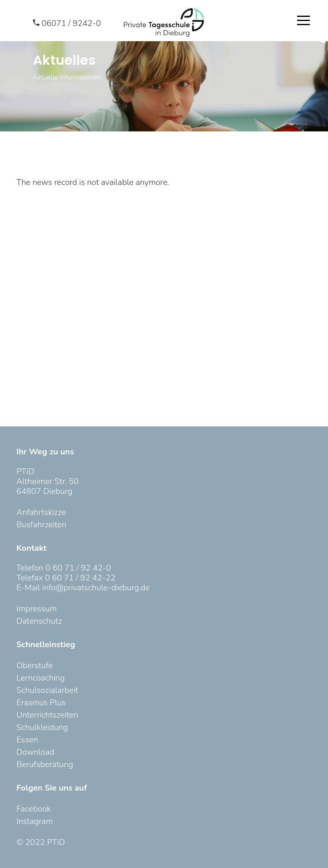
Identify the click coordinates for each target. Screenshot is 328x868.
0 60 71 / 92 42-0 (78, 568)
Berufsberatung (45, 764)
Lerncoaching (41, 678)
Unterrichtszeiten (47, 715)
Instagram (35, 821)
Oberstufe (35, 666)
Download (35, 752)
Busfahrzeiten (41, 525)
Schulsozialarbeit (47, 690)
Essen (27, 740)
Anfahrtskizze (41, 512)
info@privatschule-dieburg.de (96, 588)
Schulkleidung (42, 727)
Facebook (34, 809)
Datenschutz (39, 621)
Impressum (37, 609)
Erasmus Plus (41, 703)
